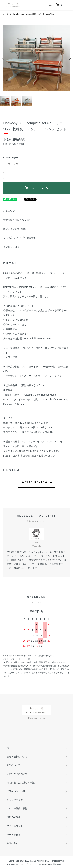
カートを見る (14, 835)
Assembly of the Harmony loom (40, 395)
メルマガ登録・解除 (17, 808)
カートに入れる (37, 188)
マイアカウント (15, 826)
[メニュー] (68, 5)
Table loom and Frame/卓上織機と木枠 (27, 14)
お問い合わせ (14, 843)
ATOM (17, 817)
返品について (10, 211)
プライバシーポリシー (18, 791)
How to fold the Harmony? (38, 339)
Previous (4, 58)
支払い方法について (17, 774)
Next (69, 58)
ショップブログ (15, 800)
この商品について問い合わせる (20, 238)
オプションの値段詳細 (15, 229)
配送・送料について (17, 757)
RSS (9, 817)
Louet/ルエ (50, 14)
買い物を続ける (11, 247)
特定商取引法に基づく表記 (17, 220)
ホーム (6, 14)
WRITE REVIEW (35, 482)
